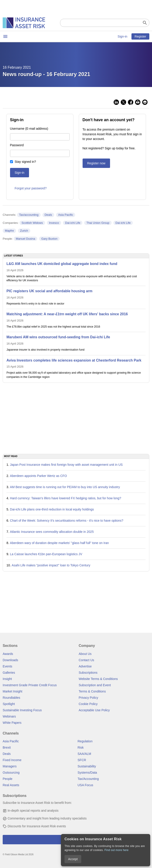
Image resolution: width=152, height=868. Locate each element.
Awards (8, 654)
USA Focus (85, 785)
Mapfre (9, 231)
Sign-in (123, 36)
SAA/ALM (84, 754)
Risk (81, 747)
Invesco (54, 223)
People (8, 779)
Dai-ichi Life (73, 223)
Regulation (85, 741)
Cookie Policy (88, 704)
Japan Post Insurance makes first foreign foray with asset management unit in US (66, 465)
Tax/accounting (29, 215)
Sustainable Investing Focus (22, 710)
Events (7, 666)
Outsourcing (11, 773)
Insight (7, 679)
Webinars (9, 716)
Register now (96, 163)
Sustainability (87, 766)
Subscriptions (88, 673)
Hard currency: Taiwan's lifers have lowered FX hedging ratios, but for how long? (66, 498)
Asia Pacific (66, 215)
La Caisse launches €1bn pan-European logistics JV (46, 554)
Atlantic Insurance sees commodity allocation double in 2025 (52, 532)
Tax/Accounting (88, 779)
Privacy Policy (88, 698)
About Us (85, 654)
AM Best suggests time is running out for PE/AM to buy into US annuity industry (65, 487)
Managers (10, 766)
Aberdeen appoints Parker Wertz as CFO (39, 476)
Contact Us (86, 660)
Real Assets (11, 785)
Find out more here (117, 850)
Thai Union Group (98, 223)
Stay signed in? (25, 162)
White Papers (12, 723)
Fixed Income (12, 760)
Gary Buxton (49, 239)
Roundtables (11, 698)
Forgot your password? (31, 188)
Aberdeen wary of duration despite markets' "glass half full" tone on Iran (59, 543)
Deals (48, 215)
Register (140, 36)
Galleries (9, 673)
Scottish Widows (32, 223)
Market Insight (12, 691)
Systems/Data (87, 773)
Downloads (10, 660)
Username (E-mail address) (29, 129)
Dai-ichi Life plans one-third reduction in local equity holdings (52, 509)
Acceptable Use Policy (94, 710)
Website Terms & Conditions (98, 679)
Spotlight (9, 704)
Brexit (7, 747)
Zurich (24, 231)
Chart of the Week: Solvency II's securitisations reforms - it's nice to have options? (67, 521)
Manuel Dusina (26, 239)
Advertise (85, 666)
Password (17, 145)
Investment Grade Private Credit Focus (30, 685)
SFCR (82, 760)
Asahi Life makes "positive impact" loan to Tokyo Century (51, 565)
